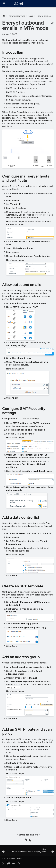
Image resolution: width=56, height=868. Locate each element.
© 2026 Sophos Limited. (12, 859)
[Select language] (21, 3)
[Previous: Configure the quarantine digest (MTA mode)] (3, 851)
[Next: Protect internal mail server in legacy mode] (32, 851)
